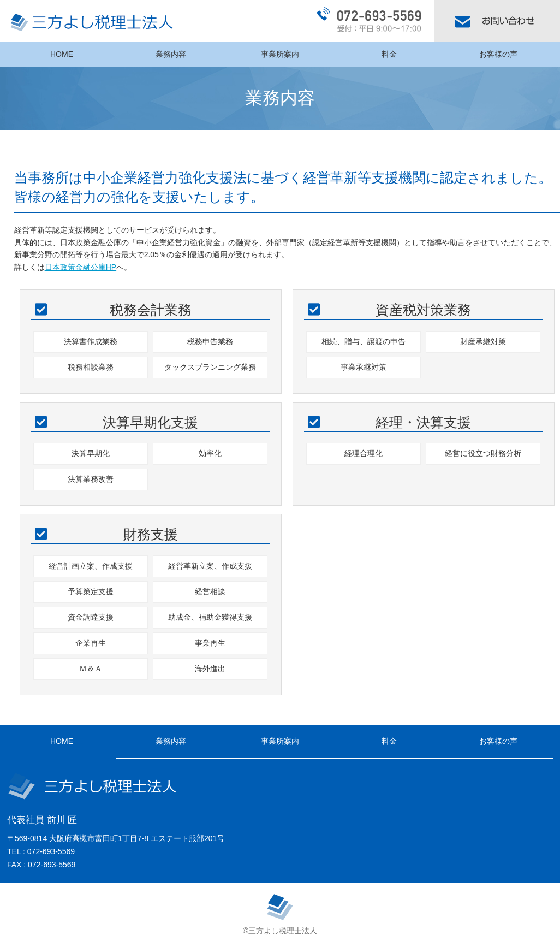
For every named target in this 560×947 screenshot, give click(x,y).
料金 (389, 54)
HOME (62, 54)
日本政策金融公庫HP (81, 267)
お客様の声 (498, 54)
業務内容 (171, 54)
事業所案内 (280, 54)
